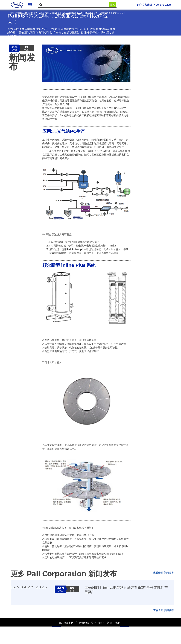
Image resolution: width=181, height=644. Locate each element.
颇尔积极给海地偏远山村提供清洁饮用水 (59, 13)
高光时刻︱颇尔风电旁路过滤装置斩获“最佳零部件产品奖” (126, 590)
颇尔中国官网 (16, 13)
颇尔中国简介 (31, 13)
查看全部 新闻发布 (164, 573)
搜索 (113, 5)
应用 (31, 4)
